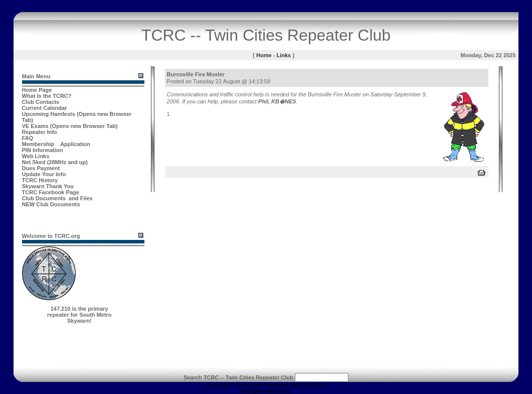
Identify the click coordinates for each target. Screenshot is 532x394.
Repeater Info (40, 132)
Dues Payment (41, 168)
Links (284, 55)
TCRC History (40, 180)
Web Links (36, 156)
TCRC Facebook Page (51, 192)
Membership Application (56, 144)
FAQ (28, 138)
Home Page (37, 90)
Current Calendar (45, 108)
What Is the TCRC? (47, 96)
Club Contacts (41, 102)
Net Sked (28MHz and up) (55, 162)
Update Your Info (44, 174)
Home (264, 55)
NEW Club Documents (51, 204)
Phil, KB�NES (277, 101)
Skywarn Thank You (48, 186)
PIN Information (43, 150)
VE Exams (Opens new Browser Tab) (70, 126)
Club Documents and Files (57, 198)
